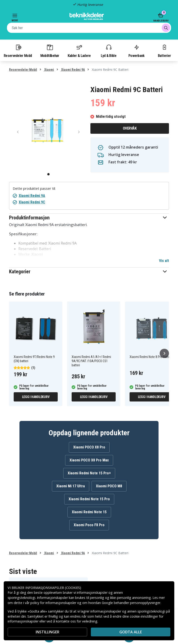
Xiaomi (49, 70)
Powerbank (137, 51)
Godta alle (131, 632)
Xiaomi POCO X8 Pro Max (89, 460)
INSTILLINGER (48, 632)
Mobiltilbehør (50, 51)
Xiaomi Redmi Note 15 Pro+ (89, 473)
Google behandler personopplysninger (131, 603)
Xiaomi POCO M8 (109, 486)
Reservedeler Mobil (18, 51)
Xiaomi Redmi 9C (32, 202)
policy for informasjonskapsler (53, 603)
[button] (89, 218)
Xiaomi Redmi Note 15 (89, 512)
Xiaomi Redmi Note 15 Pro (89, 499)
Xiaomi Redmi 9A (73, 70)
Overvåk (130, 128)
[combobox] (89, 28)
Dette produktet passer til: (34, 188)
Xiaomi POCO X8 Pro (89, 447)
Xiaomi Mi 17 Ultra (71, 486)
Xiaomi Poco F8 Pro (89, 525)
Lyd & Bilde (108, 51)
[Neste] (164, 353)
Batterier (164, 51)
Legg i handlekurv (36, 397)
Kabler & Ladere (79, 51)
